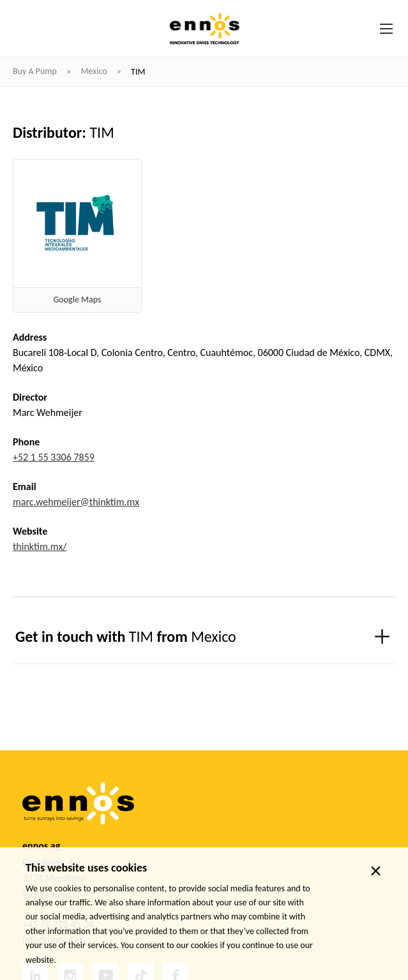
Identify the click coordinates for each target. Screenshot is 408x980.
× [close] (376, 871)
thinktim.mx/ (40, 546)
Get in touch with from (126, 636)
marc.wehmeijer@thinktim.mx (76, 502)
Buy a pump (36, 71)
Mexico (94, 71)
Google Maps (78, 300)
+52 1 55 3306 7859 (54, 457)
